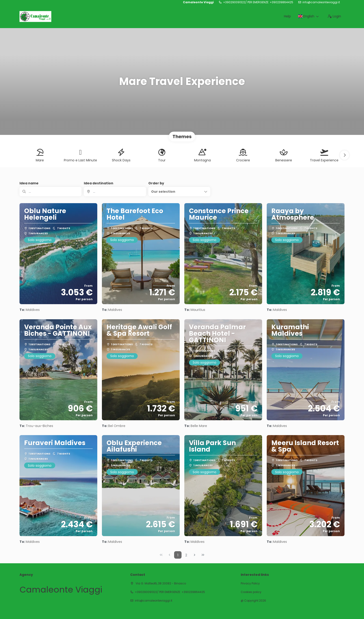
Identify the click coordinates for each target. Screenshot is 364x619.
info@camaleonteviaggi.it (321, 2)
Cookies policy (251, 592)
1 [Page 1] (178, 555)
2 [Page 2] (186, 555)
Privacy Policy (250, 583)
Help (287, 16)
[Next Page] (195, 555)
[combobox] (115, 192)
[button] (344, 155)
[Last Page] (203, 555)
